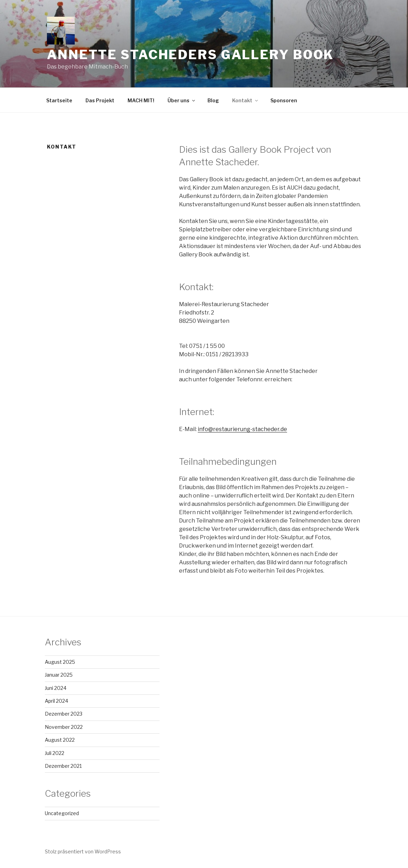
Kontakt (246, 100)
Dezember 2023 (64, 714)
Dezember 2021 (63, 766)
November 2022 (64, 727)
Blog (213, 100)
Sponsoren (284, 100)
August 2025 (60, 662)
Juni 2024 (56, 688)
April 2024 (56, 701)
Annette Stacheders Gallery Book (190, 55)
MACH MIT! (141, 100)
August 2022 (60, 740)
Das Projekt (100, 100)
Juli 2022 (55, 753)
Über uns (182, 100)
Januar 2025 (59, 675)
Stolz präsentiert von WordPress (83, 851)
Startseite (59, 100)
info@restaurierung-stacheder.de (242, 429)
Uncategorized (62, 813)
